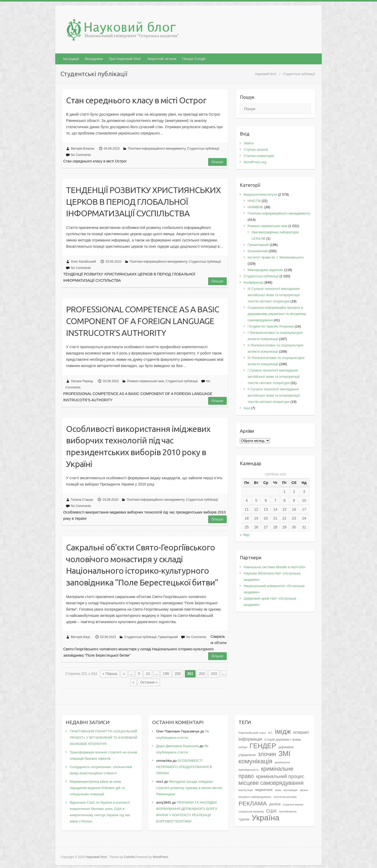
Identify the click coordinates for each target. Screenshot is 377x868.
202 (202, 674)
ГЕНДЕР (263, 746)
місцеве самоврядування (271, 783)
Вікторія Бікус (81, 637)
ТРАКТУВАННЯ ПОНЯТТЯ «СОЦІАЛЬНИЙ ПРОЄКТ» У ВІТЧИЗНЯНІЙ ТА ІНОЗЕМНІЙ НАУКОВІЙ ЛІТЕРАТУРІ (103, 738)
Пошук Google (194, 59)
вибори (243, 747)
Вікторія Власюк (83, 149)
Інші (247, 408)
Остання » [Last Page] (149, 682)
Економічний (258, 251)
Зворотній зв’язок (162, 59)
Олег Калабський (84, 262)
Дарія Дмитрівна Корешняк (177, 746)
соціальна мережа (251, 811)
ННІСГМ (254, 201)
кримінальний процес (280, 776)
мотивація (290, 790)
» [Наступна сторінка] (134, 682)
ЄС (270, 733)
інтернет (301, 732)
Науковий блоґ (266, 74)
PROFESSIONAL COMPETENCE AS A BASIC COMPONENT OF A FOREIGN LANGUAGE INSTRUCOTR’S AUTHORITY (143, 321)
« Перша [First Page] (110, 674)
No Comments (81, 155)
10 (148, 674)
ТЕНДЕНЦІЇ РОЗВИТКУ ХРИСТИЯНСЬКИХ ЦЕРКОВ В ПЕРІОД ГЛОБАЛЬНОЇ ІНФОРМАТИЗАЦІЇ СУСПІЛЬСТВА (143, 202)
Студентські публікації (203, 149)
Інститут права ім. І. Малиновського (276, 257)
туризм (244, 819)
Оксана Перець (82, 381)
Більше (218, 162)
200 (178, 674)
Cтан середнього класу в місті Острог (136, 100)
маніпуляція (246, 790)
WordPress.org (255, 162)
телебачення (288, 811)
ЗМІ (284, 754)
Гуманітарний (168, 637)
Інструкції (71, 59)
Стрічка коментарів (259, 156)
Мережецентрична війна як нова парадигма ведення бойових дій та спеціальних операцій (97, 788)
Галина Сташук (82, 500)
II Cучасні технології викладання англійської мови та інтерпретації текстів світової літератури (274, 395)
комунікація (255, 761)
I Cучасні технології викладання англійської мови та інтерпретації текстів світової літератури (274, 377)
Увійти (249, 143)
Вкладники (94, 59)
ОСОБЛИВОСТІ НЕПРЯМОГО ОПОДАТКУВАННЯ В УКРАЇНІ (184, 767)
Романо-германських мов (146, 381)
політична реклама (285, 797)
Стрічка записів (256, 150)
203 (214, 674)
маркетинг (264, 790)
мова (278, 790)
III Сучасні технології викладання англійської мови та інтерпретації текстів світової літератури (274, 295)
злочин (267, 754)
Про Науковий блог (125, 59)
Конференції (254, 282)
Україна (265, 818)
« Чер (245, 535)
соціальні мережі (293, 805)
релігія (275, 804)
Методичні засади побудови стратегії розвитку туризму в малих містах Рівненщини (189, 788)
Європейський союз (252, 733)
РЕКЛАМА (253, 803)
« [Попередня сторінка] (124, 674)
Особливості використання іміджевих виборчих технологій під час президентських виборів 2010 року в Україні (138, 446)
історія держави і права (283, 739)
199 (166, 674)
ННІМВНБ (256, 207)
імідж (283, 731)
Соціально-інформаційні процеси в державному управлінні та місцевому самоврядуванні (277, 314)
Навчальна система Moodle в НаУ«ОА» (275, 567)
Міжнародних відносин (265, 270)
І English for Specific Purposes (271, 326)
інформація (250, 739)
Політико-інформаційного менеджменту (157, 149)
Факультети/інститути (260, 195)
